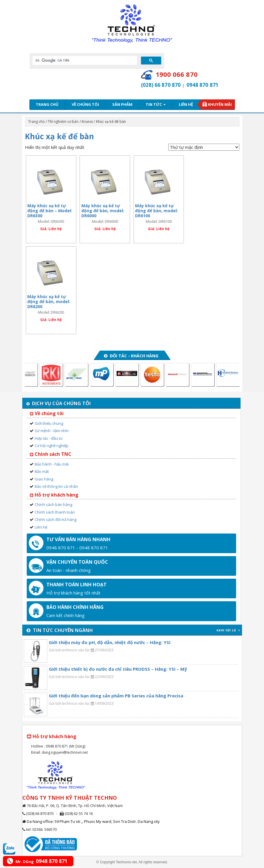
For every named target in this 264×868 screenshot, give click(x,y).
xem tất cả (228, 630)
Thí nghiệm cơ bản (63, 122)
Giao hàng (44, 479)
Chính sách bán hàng (53, 505)
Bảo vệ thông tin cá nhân (56, 486)
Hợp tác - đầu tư (49, 438)
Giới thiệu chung (49, 423)
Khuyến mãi (220, 104)
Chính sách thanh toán (55, 512)
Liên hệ (186, 104)
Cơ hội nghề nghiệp (52, 446)
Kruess (87, 122)
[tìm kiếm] (84, 60)
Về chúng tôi (85, 104)
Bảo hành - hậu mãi (52, 464)
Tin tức (156, 104)
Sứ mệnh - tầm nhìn (52, 431)
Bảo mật (42, 471)
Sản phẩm (122, 104)
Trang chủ (47, 104)
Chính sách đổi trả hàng (56, 519)
